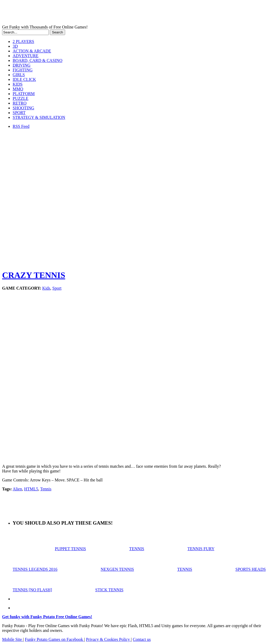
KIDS (18, 84)
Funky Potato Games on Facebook (54, 639)
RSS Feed (21, 126)
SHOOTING (23, 108)
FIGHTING (23, 70)
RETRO (20, 103)
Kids (46, 288)
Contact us (142, 639)
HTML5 (31, 489)
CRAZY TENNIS (34, 275)
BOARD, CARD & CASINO (37, 60)
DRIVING (22, 65)
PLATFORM (24, 94)
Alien (17, 489)
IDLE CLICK (24, 79)
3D (15, 46)
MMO (18, 89)
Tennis (46, 489)
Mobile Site (13, 639)
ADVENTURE (26, 56)
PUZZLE (21, 98)
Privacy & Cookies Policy (108, 639)
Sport (57, 288)
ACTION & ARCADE (32, 51)
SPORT (19, 113)
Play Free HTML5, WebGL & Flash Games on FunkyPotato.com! (92, 13)
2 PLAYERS (23, 42)
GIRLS (19, 75)
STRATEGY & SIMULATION (39, 117)
